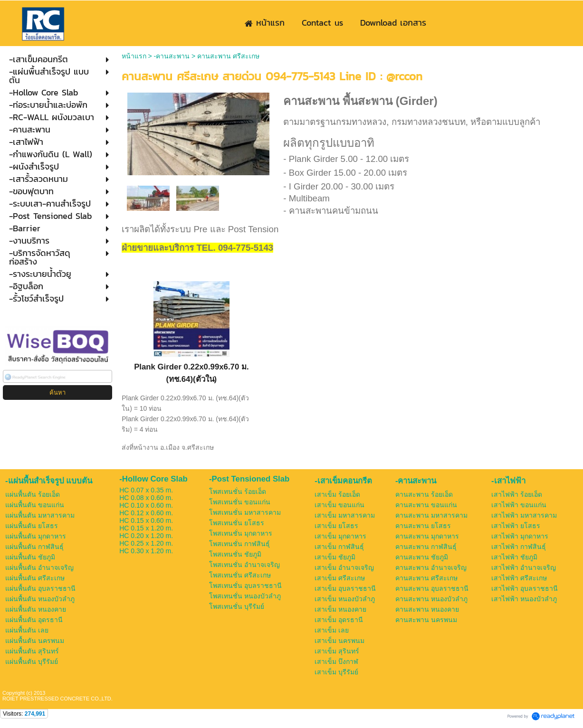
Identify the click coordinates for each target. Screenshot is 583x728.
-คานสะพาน (172, 56)
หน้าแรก (134, 56)
